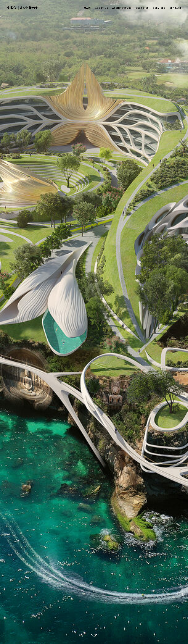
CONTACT (176, 8)
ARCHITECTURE (122, 8)
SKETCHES (142, 8)
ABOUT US (102, 8)
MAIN (87, 8)
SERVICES (159, 8)
